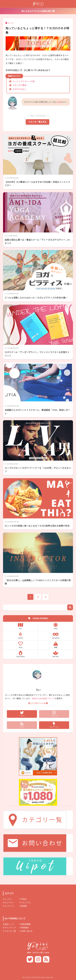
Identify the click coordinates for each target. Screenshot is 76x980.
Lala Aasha (21, 654)
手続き (24, 899)
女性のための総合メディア (43, 698)
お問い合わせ (27, 931)
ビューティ (9, 903)
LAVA (56, 626)
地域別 (24, 906)
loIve (21, 645)
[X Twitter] (22, 714)
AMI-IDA (56, 654)
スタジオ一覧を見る (37, 122)
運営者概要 (26, 924)
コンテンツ (9, 906)
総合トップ (9, 924)
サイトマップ (10, 928)
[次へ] (46, 597)
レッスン (8, 899)
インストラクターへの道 (24, 81)
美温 (56, 645)
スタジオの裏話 (19, 85)
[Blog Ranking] (54, 725)
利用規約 (25, 928)
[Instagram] (54, 714)
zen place (56, 635)
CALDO (21, 635)
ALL (21, 626)
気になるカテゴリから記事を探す (38, 11)
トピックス (26, 903)
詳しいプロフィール (38, 703)
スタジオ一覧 (10, 931)
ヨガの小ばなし (19, 89)
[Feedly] (22, 725)
